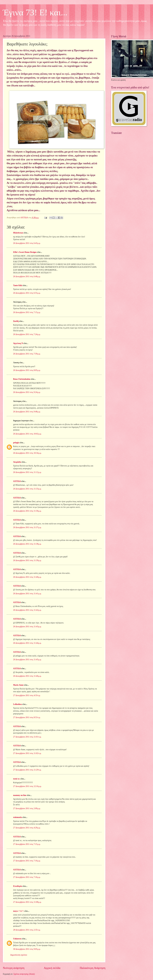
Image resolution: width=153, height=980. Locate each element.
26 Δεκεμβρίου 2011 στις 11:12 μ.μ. (27, 472)
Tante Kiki (18, 285)
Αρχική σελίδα (52, 968)
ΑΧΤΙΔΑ (17, 481)
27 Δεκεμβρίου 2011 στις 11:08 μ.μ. (27, 902)
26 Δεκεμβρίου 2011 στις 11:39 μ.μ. (27, 560)
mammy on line (20, 795)
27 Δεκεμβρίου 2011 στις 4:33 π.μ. (27, 695)
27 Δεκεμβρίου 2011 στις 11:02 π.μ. (27, 753)
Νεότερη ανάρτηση (14, 968)
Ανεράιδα (17, 462)
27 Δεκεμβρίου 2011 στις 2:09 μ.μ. (27, 808)
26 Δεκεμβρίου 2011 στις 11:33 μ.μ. (27, 489)
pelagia (16, 443)
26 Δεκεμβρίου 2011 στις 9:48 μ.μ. (27, 412)
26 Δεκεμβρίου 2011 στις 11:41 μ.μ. (27, 594)
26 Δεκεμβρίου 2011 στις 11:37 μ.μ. (27, 527)
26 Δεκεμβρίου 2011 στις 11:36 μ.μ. (27, 511)
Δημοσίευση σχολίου (19, 955)
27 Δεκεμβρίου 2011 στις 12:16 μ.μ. (27, 786)
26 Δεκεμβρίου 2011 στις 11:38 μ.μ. (27, 544)
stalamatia (18, 817)
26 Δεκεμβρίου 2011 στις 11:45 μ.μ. (27, 660)
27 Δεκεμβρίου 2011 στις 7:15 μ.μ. (27, 844)
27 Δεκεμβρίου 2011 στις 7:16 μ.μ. (27, 861)
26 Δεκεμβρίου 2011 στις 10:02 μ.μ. (27, 434)
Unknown (17, 939)
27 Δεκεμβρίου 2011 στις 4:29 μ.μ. (27, 828)
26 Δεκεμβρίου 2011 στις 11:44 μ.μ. (27, 643)
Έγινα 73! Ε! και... (35, 12)
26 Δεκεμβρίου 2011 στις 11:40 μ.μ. (27, 577)
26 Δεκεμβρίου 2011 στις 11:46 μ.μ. (27, 676)
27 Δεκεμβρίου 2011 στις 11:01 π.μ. (27, 737)
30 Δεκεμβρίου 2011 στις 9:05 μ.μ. (27, 949)
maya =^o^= (18, 911)
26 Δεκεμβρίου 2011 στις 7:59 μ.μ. (27, 354)
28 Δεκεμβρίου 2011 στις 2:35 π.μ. (27, 930)
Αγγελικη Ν (18, 343)
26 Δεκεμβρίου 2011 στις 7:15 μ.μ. (27, 312)
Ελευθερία (18, 886)
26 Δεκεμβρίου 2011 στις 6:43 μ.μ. (27, 243)
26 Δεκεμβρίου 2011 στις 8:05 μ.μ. (27, 370)
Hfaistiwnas (18, 233)
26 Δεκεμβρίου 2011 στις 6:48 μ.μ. (27, 276)
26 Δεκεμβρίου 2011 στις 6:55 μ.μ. (27, 293)
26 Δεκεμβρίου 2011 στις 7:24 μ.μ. (27, 334)
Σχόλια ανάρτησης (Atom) (24, 974)
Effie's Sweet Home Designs (25, 252)
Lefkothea (17, 704)
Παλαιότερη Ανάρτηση (93, 968)
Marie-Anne (18, 685)
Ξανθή (16, 321)
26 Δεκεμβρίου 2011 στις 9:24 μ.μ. (27, 392)
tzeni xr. (17, 779)
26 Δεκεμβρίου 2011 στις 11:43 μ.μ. (27, 627)
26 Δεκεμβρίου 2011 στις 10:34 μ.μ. (27, 453)
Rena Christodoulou (22, 379)
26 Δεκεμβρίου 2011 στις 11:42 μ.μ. (27, 610)
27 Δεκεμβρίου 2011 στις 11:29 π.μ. (27, 770)
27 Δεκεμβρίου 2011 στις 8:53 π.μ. (27, 717)
